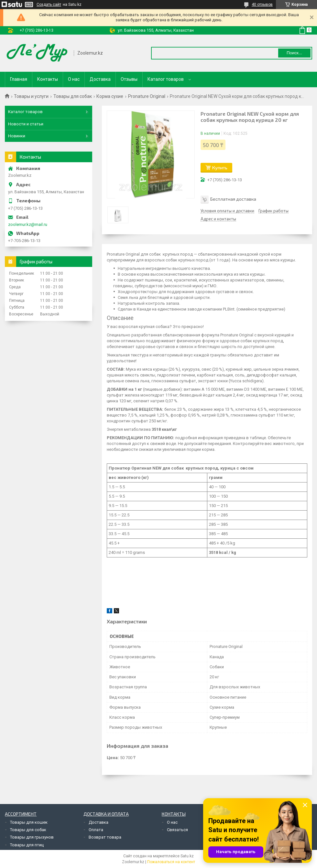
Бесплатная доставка (233, 199)
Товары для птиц (27, 845)
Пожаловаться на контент (171, 862)
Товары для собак (73, 96)
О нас (74, 79)
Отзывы (129, 79)
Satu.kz (187, 856)
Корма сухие (110, 96)
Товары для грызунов (32, 837)
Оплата (96, 830)
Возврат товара (105, 837)
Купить (220, 168)
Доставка (100, 79)
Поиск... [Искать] (294, 53)
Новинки (17, 136)
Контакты (48, 79)
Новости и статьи (26, 124)
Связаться (177, 830)
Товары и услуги (31, 96)
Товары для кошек (29, 822)
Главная (19, 79)
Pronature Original (147, 96)
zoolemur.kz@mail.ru (28, 224)
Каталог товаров (166, 79)
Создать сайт (49, 5)
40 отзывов (262, 5)
